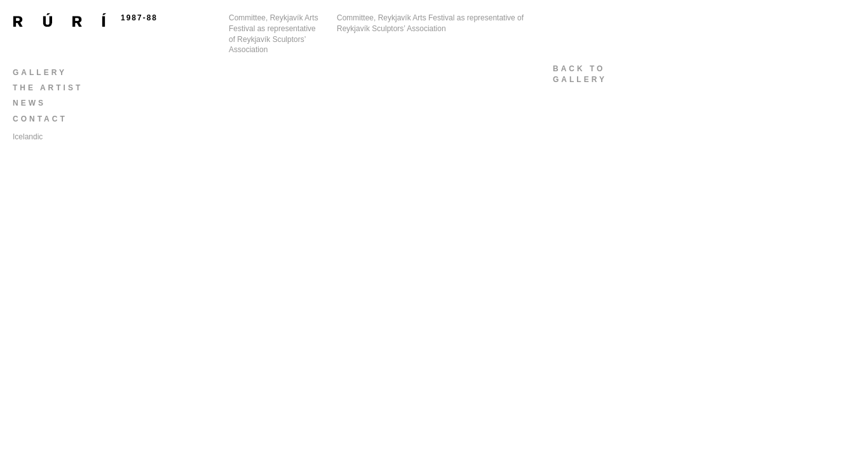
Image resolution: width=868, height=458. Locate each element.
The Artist (48, 88)
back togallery (580, 74)
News (29, 103)
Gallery (40, 73)
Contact (40, 119)
